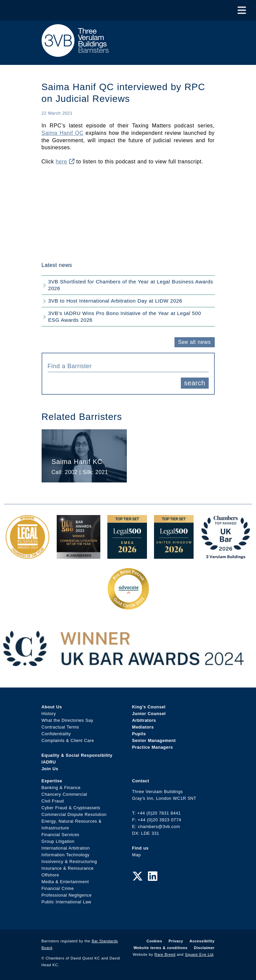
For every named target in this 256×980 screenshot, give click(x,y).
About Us (52, 707)
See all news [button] (194, 342)
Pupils (139, 734)
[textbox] (126, 366)
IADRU (49, 762)
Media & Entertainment (65, 882)
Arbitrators (144, 720)
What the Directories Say (68, 720)
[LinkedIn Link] (153, 876)
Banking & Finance (61, 788)
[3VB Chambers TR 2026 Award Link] (226, 555)
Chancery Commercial (64, 794)
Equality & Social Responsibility (77, 755)
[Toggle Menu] (242, 10)
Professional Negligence (67, 895)
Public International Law (66, 902)
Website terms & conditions (161, 948)
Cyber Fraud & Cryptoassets (71, 808)
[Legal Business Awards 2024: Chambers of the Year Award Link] (28, 555)
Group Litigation (58, 841)
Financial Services (61, 835)
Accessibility (202, 941)
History (49, 714)
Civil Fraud (53, 801)
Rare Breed (165, 954)
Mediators (143, 727)
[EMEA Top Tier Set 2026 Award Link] (127, 555)
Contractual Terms (60, 727)
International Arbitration (66, 848)
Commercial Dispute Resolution (74, 814)
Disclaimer (204, 948)
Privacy (176, 941)
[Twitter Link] (138, 876)
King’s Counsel (149, 707)
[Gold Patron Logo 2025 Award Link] (128, 607)
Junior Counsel (149, 714)
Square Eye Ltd (199, 954)
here (65, 162)
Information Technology (66, 855)
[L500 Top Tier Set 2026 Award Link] (174, 555)
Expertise (52, 781)
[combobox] (128, 365)
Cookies (155, 941)
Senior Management (154, 740)
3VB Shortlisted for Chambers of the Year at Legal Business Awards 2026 (131, 285)
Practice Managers (153, 747)
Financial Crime (58, 888)
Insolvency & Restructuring (69, 861)
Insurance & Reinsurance (68, 868)
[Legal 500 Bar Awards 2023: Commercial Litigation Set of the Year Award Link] (79, 555)
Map (137, 855)
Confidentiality (56, 734)
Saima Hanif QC (63, 133)
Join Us (50, 769)
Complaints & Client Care (68, 740)
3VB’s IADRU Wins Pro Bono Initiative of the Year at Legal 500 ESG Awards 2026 (125, 317)
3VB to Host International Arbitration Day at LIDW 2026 (115, 301)
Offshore (50, 875)
